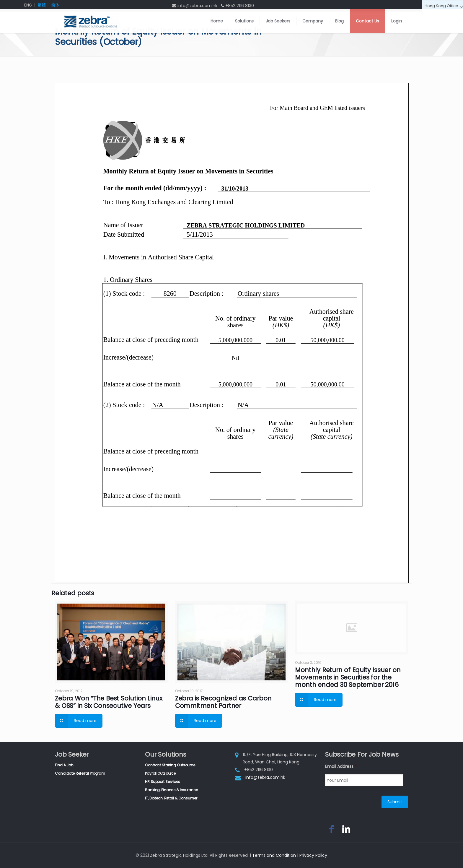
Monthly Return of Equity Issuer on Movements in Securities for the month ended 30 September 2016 (348, 677)
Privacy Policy (313, 855)
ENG (28, 5)
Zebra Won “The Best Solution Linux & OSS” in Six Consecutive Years (109, 702)
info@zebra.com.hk (265, 777)
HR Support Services (163, 782)
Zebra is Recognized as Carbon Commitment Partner (223, 702)
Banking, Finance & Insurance (171, 790)
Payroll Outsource (160, 773)
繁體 (42, 5)
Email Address (341, 766)
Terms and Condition (274, 855)
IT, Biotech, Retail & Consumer (171, 798)
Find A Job (64, 765)
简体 (55, 5)
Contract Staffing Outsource (170, 765)
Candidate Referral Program (80, 773)
